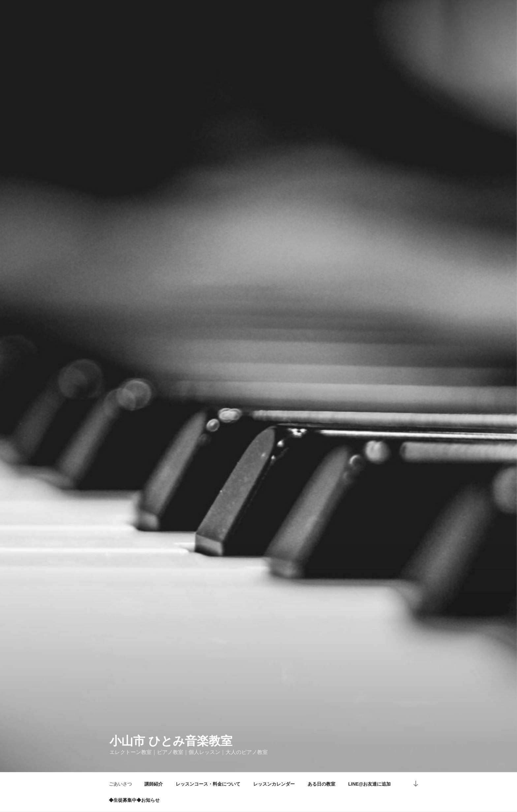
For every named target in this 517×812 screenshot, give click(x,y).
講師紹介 (154, 784)
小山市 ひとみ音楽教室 (171, 741)
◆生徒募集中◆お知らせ (134, 800)
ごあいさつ (120, 784)
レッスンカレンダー (274, 784)
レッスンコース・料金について (208, 784)
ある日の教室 (321, 784)
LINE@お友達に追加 (370, 784)
